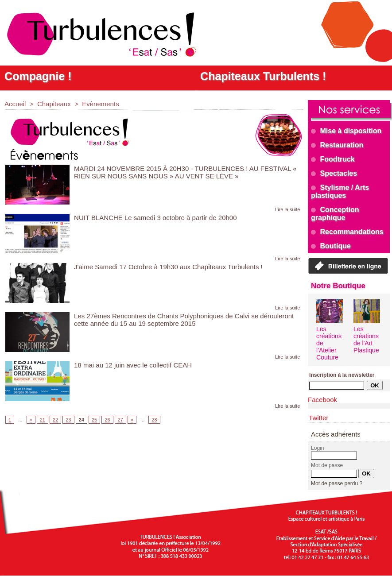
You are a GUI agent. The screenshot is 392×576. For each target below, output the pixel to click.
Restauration (337, 145)
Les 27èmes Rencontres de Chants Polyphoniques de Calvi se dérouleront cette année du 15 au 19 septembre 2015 (184, 320)
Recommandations (347, 232)
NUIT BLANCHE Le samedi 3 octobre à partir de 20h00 (155, 218)
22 (55, 420)
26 (107, 420)
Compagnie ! (38, 76)
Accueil (15, 104)
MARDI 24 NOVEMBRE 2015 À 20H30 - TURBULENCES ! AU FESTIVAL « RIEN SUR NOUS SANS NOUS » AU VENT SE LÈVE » (185, 172)
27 (120, 420)
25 (94, 420)
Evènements (100, 104)
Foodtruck (333, 159)
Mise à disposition (346, 131)
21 (43, 420)
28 (154, 420)
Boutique (331, 246)
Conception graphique (335, 214)
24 (82, 420)
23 (68, 420)
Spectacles (334, 173)
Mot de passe (327, 465)
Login (317, 448)
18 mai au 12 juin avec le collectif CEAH (133, 365)
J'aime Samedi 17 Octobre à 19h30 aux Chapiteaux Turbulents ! (168, 267)
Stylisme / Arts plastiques (340, 191)
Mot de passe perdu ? (337, 483)
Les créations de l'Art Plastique (366, 340)
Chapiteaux (54, 104)
